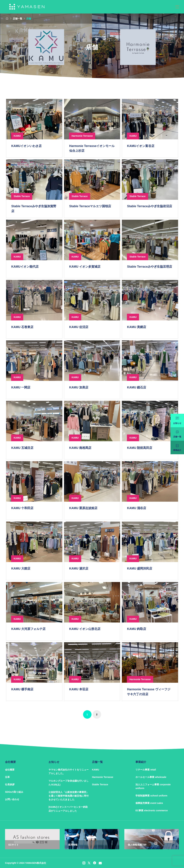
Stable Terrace (100, 784)
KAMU (96, 770)
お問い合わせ (12, 799)
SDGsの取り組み (14, 792)
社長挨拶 (10, 784)
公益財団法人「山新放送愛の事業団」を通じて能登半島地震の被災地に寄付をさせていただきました (69, 796)
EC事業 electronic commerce (152, 810)
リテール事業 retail (146, 770)
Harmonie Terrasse (103, 777)
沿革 (7, 777)
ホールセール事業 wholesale (151, 777)
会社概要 (10, 770)
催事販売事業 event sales (149, 803)
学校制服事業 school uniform (151, 796)
